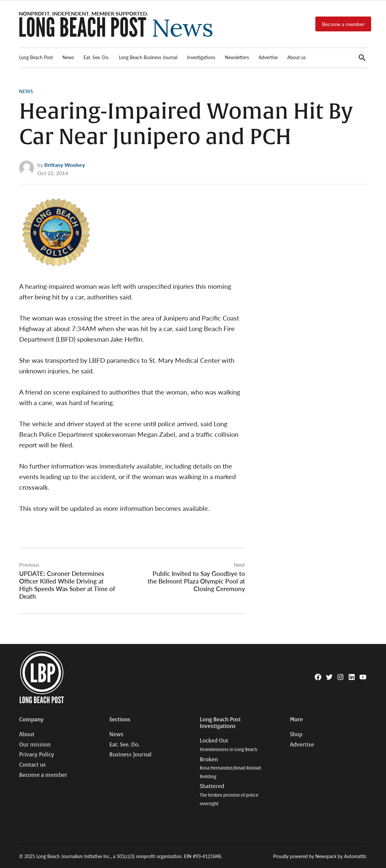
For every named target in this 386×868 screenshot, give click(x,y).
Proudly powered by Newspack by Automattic (320, 856)
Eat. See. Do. (96, 57)
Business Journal (130, 755)
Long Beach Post (36, 57)
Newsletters (237, 57)
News (68, 57)
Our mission (35, 745)
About (27, 735)
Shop (296, 735)
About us (297, 57)
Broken (230, 768)
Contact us (33, 765)
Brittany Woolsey (65, 165)
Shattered (229, 795)
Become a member (343, 24)
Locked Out (228, 745)
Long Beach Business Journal (148, 57)
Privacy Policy (37, 755)
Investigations (201, 57)
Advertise (268, 57)
